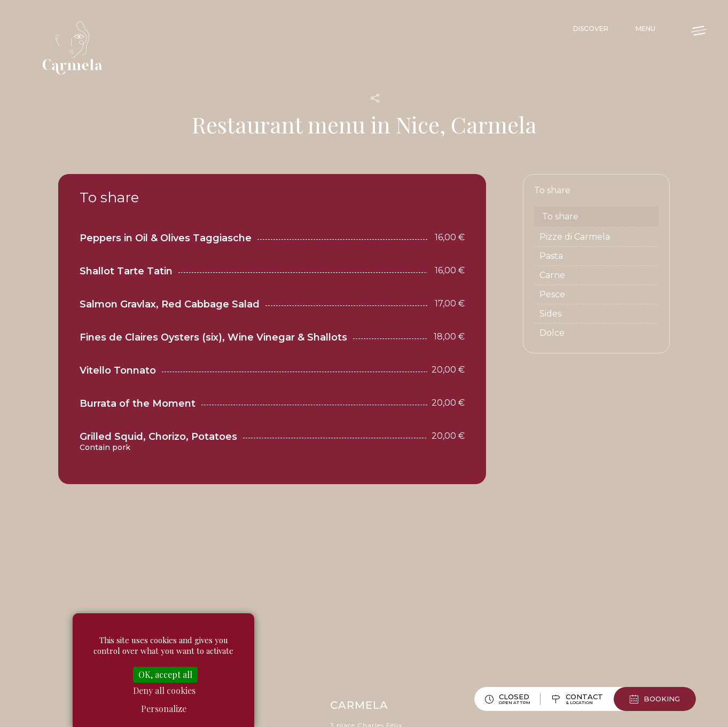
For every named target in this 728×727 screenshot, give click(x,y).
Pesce (552, 294)
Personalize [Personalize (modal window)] (164, 709)
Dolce (552, 333)
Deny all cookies (164, 690)
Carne (552, 275)
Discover (591, 29)
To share (560, 216)
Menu (645, 29)
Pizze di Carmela (575, 237)
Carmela (75, 48)
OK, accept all (165, 674)
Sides (550, 314)
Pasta (551, 256)
